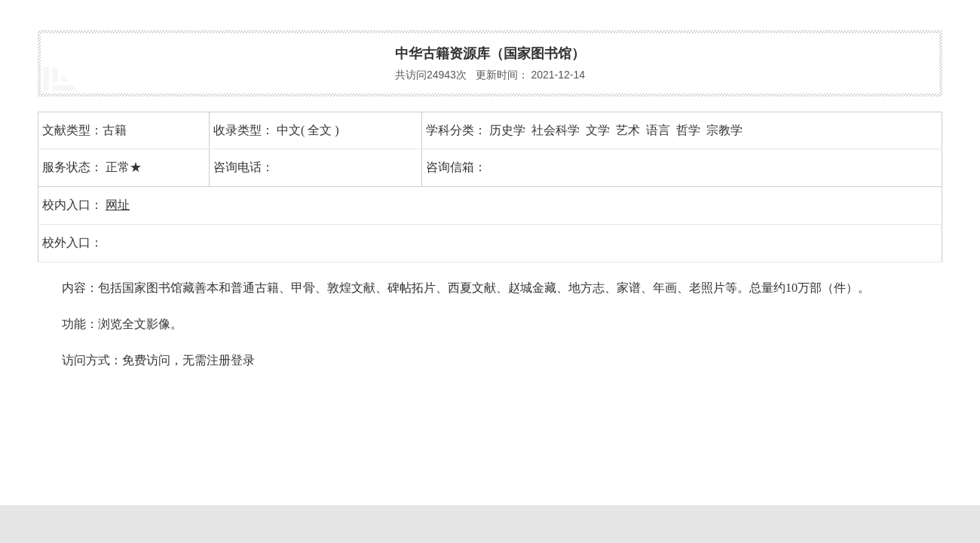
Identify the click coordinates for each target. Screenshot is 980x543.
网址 (118, 205)
